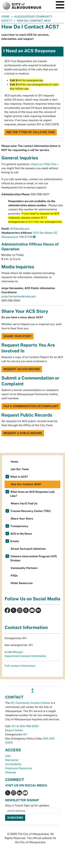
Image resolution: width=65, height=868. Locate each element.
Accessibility (13, 764)
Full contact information (20, 666)
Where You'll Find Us (24, 503)
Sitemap (11, 772)
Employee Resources (19, 768)
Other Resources (22, 583)
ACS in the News (21, 534)
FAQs (14, 576)
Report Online (14, 730)
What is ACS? (19, 477)
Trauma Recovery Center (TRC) (31, 511)
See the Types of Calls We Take (31, 132)
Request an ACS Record (22, 369)
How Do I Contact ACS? (26, 484)
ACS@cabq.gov (20, 229)
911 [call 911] (25, 734)
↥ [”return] (32, 691)
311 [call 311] (14, 726)
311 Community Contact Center (30, 703)
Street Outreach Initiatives (28, 549)
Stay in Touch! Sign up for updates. (27, 805)
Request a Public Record (23, 433)
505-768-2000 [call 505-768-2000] (29, 726)
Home (5, 17)
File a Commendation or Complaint (31, 406)
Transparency (19, 526)
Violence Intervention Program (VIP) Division (34, 558)
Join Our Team (20, 469)
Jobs (8, 756)
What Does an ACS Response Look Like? (32, 494)
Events (15, 541)
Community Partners (24, 568)
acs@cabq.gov (14, 652)
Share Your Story (17, 336)
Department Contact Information (25, 656)
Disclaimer (12, 760)
